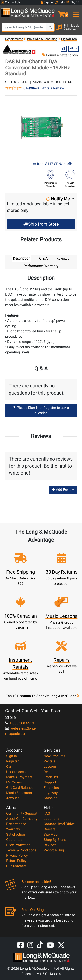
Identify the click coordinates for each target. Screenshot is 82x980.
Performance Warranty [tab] (41, 266)
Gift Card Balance (20, 788)
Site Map (51, 834)
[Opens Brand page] (19, 49)
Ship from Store (41, 224)
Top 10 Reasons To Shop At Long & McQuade (42, 696)
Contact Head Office (59, 824)
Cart (9, 766)
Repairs (50, 772)
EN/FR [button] (73, 2)
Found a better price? (60, 55)
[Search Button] (50, 27)
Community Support (22, 813)
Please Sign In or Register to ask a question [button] (41, 410)
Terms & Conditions (21, 850)
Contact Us (10, 2)
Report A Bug (54, 850)
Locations (51, 819)
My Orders (14, 782)
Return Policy (16, 861)
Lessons (50, 766)
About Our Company (22, 819)
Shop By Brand (55, 840)
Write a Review (53, 88)
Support (50, 782)
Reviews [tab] (63, 258)
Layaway (51, 793)
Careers (50, 829)
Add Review (63, 490)
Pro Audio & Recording (42, 39)
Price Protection (18, 845)
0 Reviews (31, 88)
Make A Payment (19, 777)
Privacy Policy (17, 855)
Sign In (11, 756)
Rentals (50, 761)
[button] (62, 12)
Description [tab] (22, 258)
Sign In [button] (47, 2)
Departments (14, 39)
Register (12, 761)
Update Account (18, 772)
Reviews (50, 845)
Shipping (51, 798)
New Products (54, 756)
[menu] (75, 12)
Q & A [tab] (43, 258)
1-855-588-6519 (20, 723)
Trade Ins (51, 777)
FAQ (47, 813)
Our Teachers (16, 866)
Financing (51, 788)
